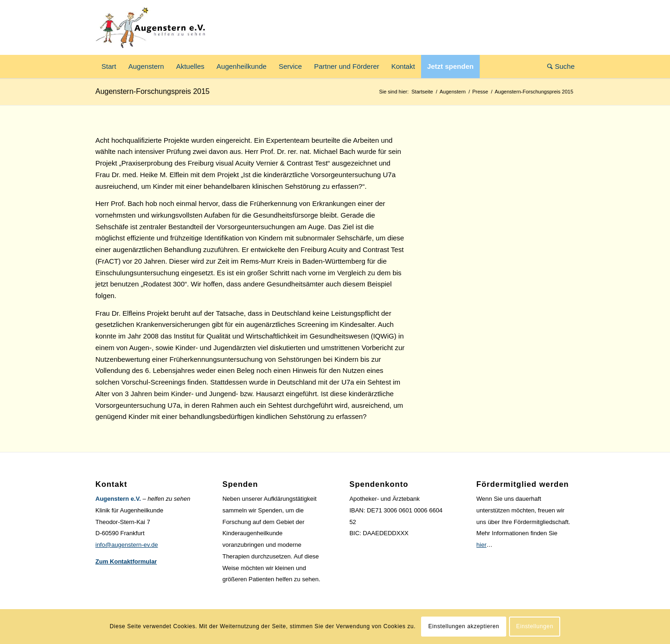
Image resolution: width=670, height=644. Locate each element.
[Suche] (558, 66)
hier (482, 545)
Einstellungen (535, 626)
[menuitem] (109, 66)
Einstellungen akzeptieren (464, 626)
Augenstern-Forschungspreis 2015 (152, 91)
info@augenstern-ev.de (127, 545)
